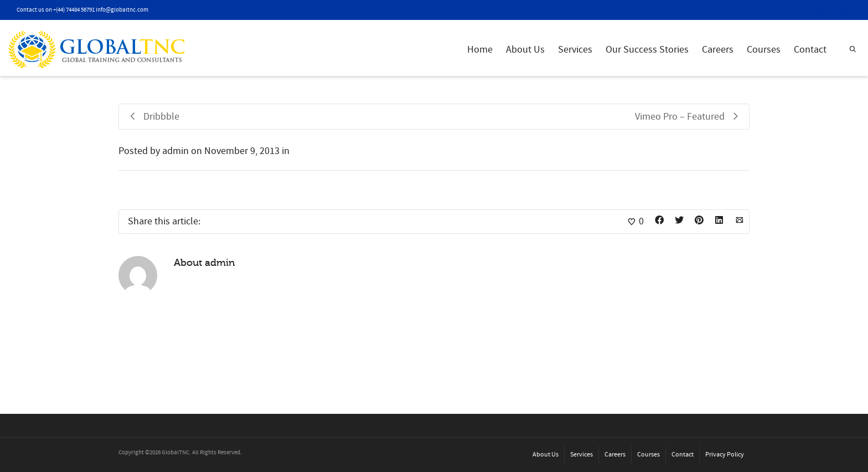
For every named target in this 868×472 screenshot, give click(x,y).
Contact (810, 50)
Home (480, 50)
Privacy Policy (725, 455)
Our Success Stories (647, 50)
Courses (764, 50)
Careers (718, 50)
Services (575, 50)
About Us (525, 50)
